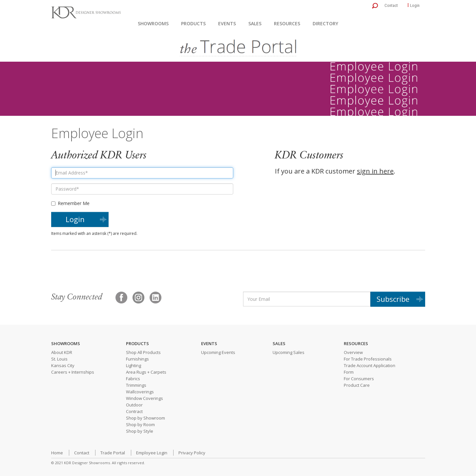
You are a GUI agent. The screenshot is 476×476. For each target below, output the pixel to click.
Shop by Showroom (145, 418)
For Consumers (359, 379)
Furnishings (137, 359)
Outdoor (134, 405)
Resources (287, 23)
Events (227, 23)
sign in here (375, 171)
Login (415, 5)
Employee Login (152, 453)
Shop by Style (140, 431)
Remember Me (70, 203)
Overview (353, 352)
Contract (134, 411)
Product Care (357, 385)
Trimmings (136, 385)
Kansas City (63, 365)
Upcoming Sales (289, 352)
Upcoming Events (218, 352)
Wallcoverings (140, 392)
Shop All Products (143, 352)
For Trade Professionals (368, 359)
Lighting (134, 365)
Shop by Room (140, 424)
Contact (391, 5)
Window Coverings (145, 398)
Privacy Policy (192, 453)
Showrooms (153, 23)
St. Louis (59, 359)
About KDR (62, 352)
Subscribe (393, 299)
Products (193, 23)
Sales (255, 23)
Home (57, 453)
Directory (325, 23)
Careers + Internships (73, 372)
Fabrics (133, 379)
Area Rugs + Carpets (146, 372)
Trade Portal (113, 453)
